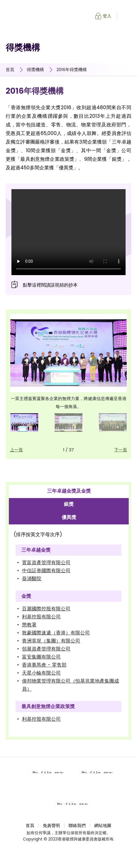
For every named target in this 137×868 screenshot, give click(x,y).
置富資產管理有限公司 (46, 563)
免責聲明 (51, 826)
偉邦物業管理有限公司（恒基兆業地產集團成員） (70, 685)
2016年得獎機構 (72, 69)
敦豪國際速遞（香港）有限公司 (56, 633)
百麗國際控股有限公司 (46, 609)
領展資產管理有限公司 (46, 649)
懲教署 (29, 625)
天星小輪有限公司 (41, 673)
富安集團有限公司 (41, 657)
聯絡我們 (77, 826)
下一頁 (121, 450)
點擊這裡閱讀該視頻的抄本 (50, 285)
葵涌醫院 (32, 579)
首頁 (10, 69)
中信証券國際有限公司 (46, 571)
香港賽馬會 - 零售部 (44, 665)
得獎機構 (35, 69)
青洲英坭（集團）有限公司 (51, 641)
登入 (107, 16)
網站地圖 (103, 826)
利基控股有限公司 (41, 617)
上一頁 (16, 450)
